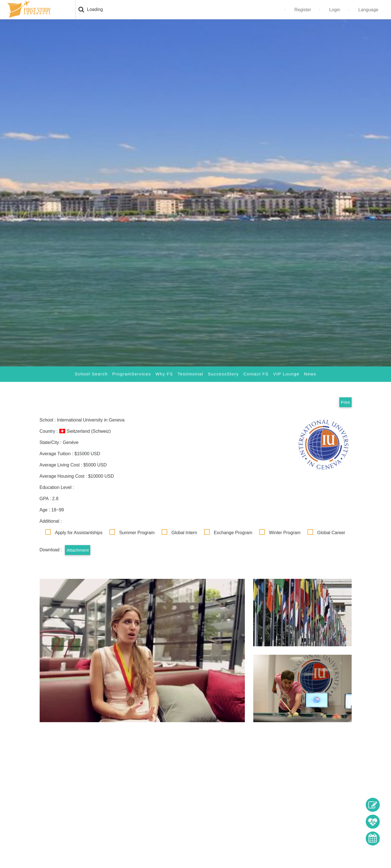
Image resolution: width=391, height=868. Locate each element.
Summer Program (137, 533)
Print (345, 402)
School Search (91, 374)
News (310, 374)
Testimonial (191, 374)
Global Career (331, 533)
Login (335, 10)
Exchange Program (233, 533)
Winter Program (285, 533)
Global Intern (184, 533)
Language (368, 10)
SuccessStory (223, 374)
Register (303, 10)
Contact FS (256, 374)
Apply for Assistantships (79, 533)
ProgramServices (132, 374)
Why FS (164, 374)
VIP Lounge (286, 374)
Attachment (78, 550)
